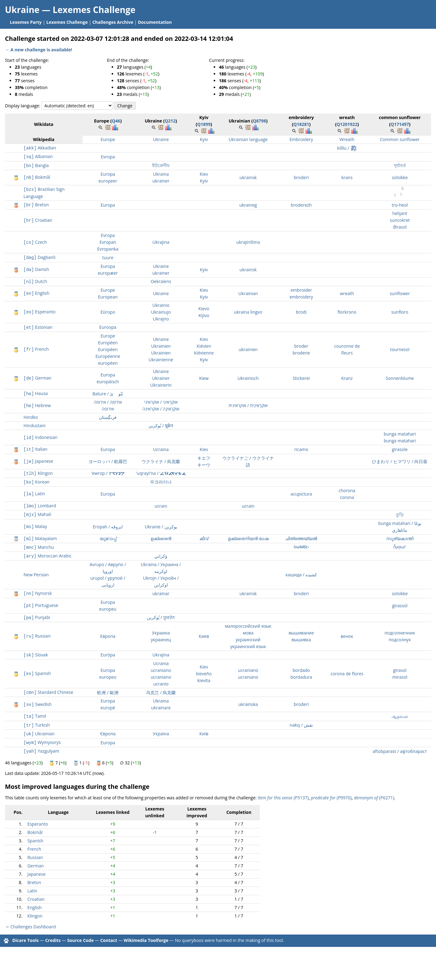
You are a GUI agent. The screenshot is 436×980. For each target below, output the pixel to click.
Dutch (35, 281)
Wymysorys (42, 742)
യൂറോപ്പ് (108, 538)
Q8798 (259, 121)
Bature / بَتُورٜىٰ (108, 394)
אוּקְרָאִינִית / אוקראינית (248, 405)
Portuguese (41, 605)
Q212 (170, 121)
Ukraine (161, 139)
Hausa (36, 393)
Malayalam (40, 538)
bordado (301, 670)
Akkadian (40, 148)
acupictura (301, 494)
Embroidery (301, 139)
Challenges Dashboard (33, 927)
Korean (36, 482)
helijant (400, 213)
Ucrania (161, 663)
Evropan (108, 242)
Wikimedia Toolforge (146, 940)
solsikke (400, 177)
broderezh (301, 205)
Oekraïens (161, 281)
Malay (35, 526)
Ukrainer (161, 378)
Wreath (347, 139)
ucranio (161, 684)
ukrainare (161, 708)
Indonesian (41, 437)
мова (248, 633)
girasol (400, 670)
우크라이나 (161, 482)
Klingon (38, 473)
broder (301, 346)
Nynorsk (38, 593)
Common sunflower (400, 139)
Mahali (37, 514)
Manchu (39, 547)
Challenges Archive (113, 22)
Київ (204, 734)
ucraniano (161, 670)
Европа (108, 636)
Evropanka (108, 249)
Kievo (204, 309)
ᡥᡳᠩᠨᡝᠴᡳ (400, 547)
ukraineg (248, 205)
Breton (36, 205)
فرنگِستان (108, 417)
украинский (248, 640)
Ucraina (161, 449)
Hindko (31, 417)
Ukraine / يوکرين (161, 527)
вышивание (301, 633)
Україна (161, 734)
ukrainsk (248, 177)
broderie (301, 353)
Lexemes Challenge (94, 10)
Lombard (40, 506)
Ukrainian (248, 293)
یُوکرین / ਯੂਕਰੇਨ (161, 617)
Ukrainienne (161, 360)
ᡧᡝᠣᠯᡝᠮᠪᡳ (301, 547)
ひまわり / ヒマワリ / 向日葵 (400, 461)
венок (347, 636)
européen (108, 363)
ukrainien (248, 349)
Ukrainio (161, 305)
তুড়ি (400, 515)
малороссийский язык (248, 626)
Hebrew (37, 405)
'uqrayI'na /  (161, 473)
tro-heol (400, 205)
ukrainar (161, 593)
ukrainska (248, 704)
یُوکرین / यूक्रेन (161, 426)
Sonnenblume (400, 378)
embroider (301, 290)
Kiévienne (204, 353)
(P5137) (283, 798)
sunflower (400, 293)
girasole (400, 449)
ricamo (301, 449)
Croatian (38, 220)
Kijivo (204, 315)
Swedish (38, 704)
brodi (301, 312)
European (108, 297)
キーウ (204, 465)
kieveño (204, 674)
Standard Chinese (48, 692)
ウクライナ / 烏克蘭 (161, 461)
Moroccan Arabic (47, 556)
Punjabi (37, 617)
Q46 (116, 121)
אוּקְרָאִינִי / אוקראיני (161, 402)
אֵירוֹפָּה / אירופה (108, 402)
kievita (204, 680)
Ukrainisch (248, 378)
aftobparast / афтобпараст (400, 751)
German (37, 378)
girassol (400, 606)
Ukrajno (161, 319)
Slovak (36, 655)
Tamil (35, 716)
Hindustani (34, 426)
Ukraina (161, 174)
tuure (108, 258)
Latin (34, 494)
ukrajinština (248, 242)
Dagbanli (39, 257)
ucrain (161, 506)
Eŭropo (108, 312)
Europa (108, 174)
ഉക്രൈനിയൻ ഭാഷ (248, 538)
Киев (204, 636)
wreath (347, 293)
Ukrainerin (161, 385)
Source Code (80, 940)
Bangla (36, 165)
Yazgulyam (41, 751)
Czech (35, 242)
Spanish (37, 673)
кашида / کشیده (301, 575)
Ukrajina (161, 242)
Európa (108, 655)
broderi (301, 177)
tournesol (400, 349)
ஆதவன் (400, 716)
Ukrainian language (248, 139)
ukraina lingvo (248, 312)
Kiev (204, 174)
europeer (108, 181)
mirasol (400, 677)
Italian (35, 449)
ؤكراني (161, 556)
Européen (108, 343)
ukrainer (161, 181)
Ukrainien (161, 346)
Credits (53, 940)
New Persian (36, 575)
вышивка (301, 640)
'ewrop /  (108, 473)
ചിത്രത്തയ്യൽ (301, 538)
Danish (36, 269)
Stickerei (301, 378)
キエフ (204, 458)
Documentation (155, 22)
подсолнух (400, 640)
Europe (108, 139)
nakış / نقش (301, 725)
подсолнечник (400, 633)
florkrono (347, 312)
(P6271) (374, 798)
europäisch (108, 382)
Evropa (108, 157)
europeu (108, 609)
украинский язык (248, 646)
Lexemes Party (26, 22)
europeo (108, 677)
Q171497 (400, 124)
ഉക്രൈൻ (161, 538)
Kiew (204, 378)
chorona (347, 490)
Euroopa (108, 327)
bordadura (301, 677)
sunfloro (400, 312)
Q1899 (204, 124)
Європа (108, 734)
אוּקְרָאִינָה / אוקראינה (161, 409)
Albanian (38, 156)
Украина (161, 633)
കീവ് (204, 538)
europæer (108, 273)
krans (347, 177)
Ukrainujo (161, 312)
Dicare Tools (26, 940)
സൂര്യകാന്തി (400, 538)
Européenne (108, 356)
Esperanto (40, 312)
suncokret (400, 220)
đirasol (400, 227)
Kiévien (204, 346)
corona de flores (347, 674)
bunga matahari (400, 434)
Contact (109, 940)
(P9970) (331, 798)
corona (347, 497)
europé (108, 708)
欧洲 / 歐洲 (108, 692)
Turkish (37, 725)
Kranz (347, 378)
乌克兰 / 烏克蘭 (161, 692)
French (36, 349)
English (36, 293)
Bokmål (37, 177)
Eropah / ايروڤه (108, 527)
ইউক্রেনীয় (161, 165)
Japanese (38, 461)
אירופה (108, 409)
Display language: (23, 106)
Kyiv (204, 139)
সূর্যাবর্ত (400, 165)
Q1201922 (347, 124)
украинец (161, 640)
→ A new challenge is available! (38, 50)
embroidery (301, 297)
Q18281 (301, 124)
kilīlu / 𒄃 (347, 148)
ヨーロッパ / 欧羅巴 (108, 461)
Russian (37, 636)
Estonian (38, 327)
